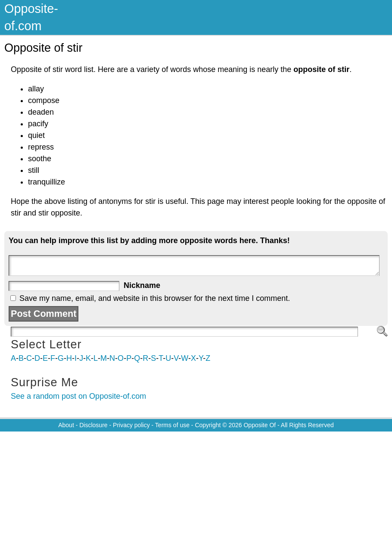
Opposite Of (260, 425)
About (66, 425)
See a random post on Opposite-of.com (78, 396)
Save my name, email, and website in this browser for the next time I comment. (155, 298)
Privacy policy (131, 425)
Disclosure (93, 425)
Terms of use (172, 425)
